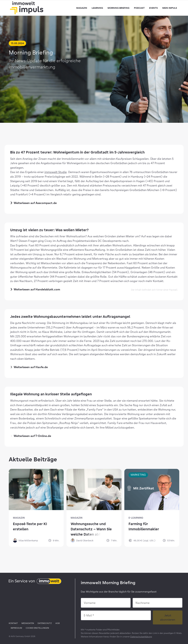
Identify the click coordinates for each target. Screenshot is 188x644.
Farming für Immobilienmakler (144, 526)
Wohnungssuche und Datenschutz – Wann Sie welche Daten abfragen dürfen (91, 529)
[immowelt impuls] (27, 8)
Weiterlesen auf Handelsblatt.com (36, 290)
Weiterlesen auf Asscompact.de (34, 203)
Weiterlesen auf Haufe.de (29, 367)
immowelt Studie (56, 172)
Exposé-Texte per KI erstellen (30, 526)
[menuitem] (82, 8)
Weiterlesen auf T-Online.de (31, 436)
